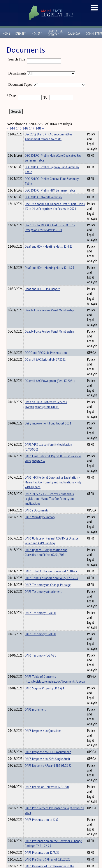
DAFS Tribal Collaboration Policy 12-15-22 (51, 586)
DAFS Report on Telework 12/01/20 (47, 795)
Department (32, 133)
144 (12, 128)
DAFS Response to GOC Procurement (48, 760)
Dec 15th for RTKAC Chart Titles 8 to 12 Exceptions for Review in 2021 (50, 235)
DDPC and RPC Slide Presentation (46, 360)
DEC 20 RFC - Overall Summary (43, 205)
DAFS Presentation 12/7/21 (42, 860)
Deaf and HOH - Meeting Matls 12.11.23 (49, 275)
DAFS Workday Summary (40, 525)
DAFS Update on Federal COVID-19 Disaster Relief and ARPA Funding (52, 548)
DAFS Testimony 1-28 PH (40, 621)
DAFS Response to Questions (43, 738)
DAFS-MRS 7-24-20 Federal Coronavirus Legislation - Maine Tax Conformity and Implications (50, 506)
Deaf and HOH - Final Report (42, 297)
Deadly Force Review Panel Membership (49, 318)
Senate (21, 34)
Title (10, 133)
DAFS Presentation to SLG (41, 827)
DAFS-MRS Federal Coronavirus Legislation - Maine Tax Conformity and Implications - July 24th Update (53, 490)
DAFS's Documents (37, 518)
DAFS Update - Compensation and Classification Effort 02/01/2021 (46, 560)
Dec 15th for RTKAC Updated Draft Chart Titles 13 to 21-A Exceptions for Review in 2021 (55, 214)
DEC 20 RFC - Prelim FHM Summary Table (50, 198)
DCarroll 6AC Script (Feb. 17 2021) (46, 367)
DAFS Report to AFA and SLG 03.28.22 (48, 773)
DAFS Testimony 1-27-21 (40, 663)
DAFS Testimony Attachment (43, 599)
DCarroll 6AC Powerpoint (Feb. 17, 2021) (50, 389)
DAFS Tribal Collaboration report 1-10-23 (51, 579)
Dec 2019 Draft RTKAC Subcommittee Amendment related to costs (49, 144)
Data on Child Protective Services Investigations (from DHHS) (46, 412)
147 (32, 128)
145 (19, 128)
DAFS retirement (35, 717)
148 (38, 128)
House (37, 34)
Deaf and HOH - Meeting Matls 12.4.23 (49, 254)
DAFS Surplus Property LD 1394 (44, 696)
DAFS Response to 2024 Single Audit (47, 767)
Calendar (74, 33)
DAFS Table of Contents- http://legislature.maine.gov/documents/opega (55, 687)
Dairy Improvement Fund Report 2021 (48, 431)
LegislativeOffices (55, 33)
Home (6, 33)
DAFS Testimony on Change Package (48, 593)
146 (25, 128)
